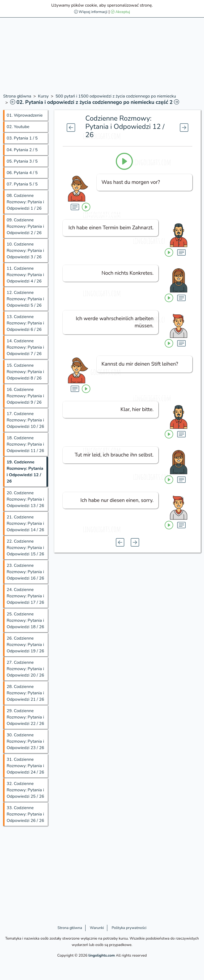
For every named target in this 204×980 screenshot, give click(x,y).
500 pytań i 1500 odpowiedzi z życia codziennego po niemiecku (116, 96)
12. (25, 299)
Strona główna (17, 96)
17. (25, 420)
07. (22, 184)
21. (25, 523)
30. (25, 741)
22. (25, 548)
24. (25, 596)
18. (25, 444)
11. (25, 275)
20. (25, 499)
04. (22, 150)
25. (25, 620)
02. (18, 127)
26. (25, 645)
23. (25, 572)
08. (25, 202)
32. (25, 790)
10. (25, 251)
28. (25, 693)
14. (25, 347)
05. (22, 161)
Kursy (43, 96)
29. (25, 717)
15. (25, 372)
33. (25, 814)
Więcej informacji (91, 12)
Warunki (97, 928)
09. (25, 226)
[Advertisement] (102, 56)
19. (25, 472)
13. (25, 323)
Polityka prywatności (129, 928)
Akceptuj (120, 12)
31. (25, 766)
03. (22, 138)
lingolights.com (102, 955)
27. (25, 669)
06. (22, 173)
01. (25, 115)
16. (25, 396)
